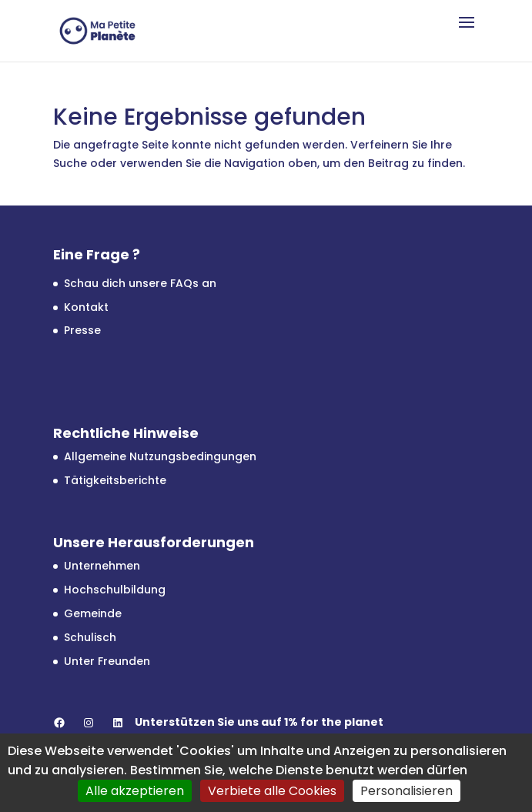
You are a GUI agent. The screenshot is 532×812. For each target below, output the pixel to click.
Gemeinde (93, 613)
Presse (82, 330)
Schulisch (90, 637)
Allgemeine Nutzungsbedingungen (160, 456)
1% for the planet (334, 722)
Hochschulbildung (115, 590)
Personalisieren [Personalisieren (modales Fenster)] (407, 791)
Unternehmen (102, 566)
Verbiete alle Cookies (272, 791)
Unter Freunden (107, 661)
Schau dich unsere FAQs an (140, 283)
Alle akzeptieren (135, 791)
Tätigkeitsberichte (115, 480)
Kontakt (86, 307)
